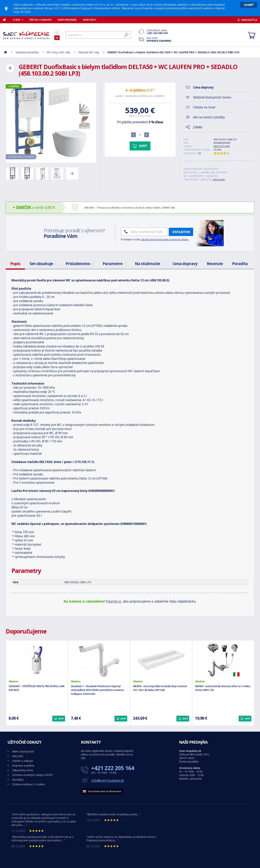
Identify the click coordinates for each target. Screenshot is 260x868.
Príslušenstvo (79, 264)
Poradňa (240, 264)
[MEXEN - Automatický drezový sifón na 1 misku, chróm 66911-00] (223, 660)
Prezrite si (114, 601)
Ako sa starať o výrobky (209, 117)
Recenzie (215, 264)
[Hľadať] (98, 35)
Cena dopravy (185, 264)
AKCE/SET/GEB (222, 146)
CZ (57, 32)
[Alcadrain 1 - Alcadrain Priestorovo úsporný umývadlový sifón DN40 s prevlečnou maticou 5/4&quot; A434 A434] (99, 660)
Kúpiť (143, 146)
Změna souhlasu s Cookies (29, 784)
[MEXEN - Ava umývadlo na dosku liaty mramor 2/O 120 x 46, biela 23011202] (161, 660)
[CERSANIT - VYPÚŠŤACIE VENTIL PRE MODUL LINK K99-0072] (37, 660)
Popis (15, 264)
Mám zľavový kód (23, 751)
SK (57, 38)
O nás (17, 20)
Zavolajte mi (181, 232)
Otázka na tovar (204, 107)
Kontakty (90, 20)
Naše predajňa (67, 20)
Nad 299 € (159, 39)
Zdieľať (198, 127)
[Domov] (6, 20)
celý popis (219, 179)
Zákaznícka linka (159, 32)
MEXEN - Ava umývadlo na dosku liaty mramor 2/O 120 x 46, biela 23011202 (160, 688)
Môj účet (18, 756)
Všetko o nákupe (40, 20)
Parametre (114, 264)
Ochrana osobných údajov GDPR (32, 775)
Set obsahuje (43, 264)
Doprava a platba (23, 765)
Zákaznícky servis (23, 770)
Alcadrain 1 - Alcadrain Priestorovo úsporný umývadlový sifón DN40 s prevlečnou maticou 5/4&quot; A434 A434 (97, 690)
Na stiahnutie (149, 264)
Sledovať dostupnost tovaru (212, 97)
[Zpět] (10, 68)
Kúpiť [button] (61, 719)
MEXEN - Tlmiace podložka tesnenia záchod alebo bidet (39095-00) (130, 208)
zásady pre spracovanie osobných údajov (165, 239)
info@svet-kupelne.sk (108, 780)
